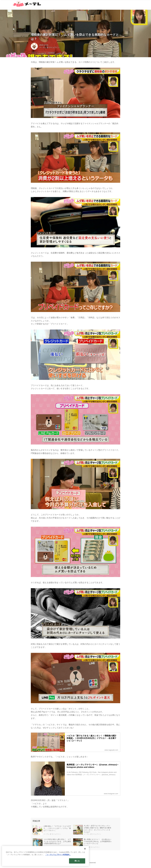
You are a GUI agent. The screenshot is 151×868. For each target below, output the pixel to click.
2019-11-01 (44, 45)
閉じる (77, 864)
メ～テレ (43, 47)
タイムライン (54, 47)
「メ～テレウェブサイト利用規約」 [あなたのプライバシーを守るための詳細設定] (58, 858)
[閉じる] (85, 852)
